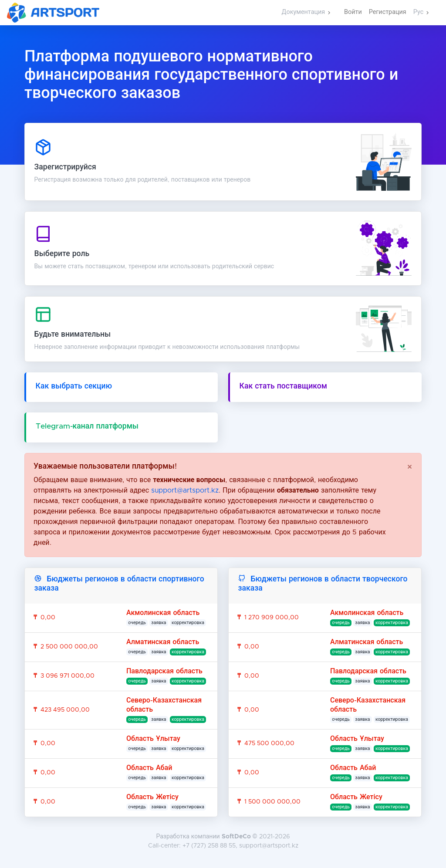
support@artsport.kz (185, 490)
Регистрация (388, 12)
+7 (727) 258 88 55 (209, 846)
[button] (306, 13)
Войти (353, 12)
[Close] (410, 467)
